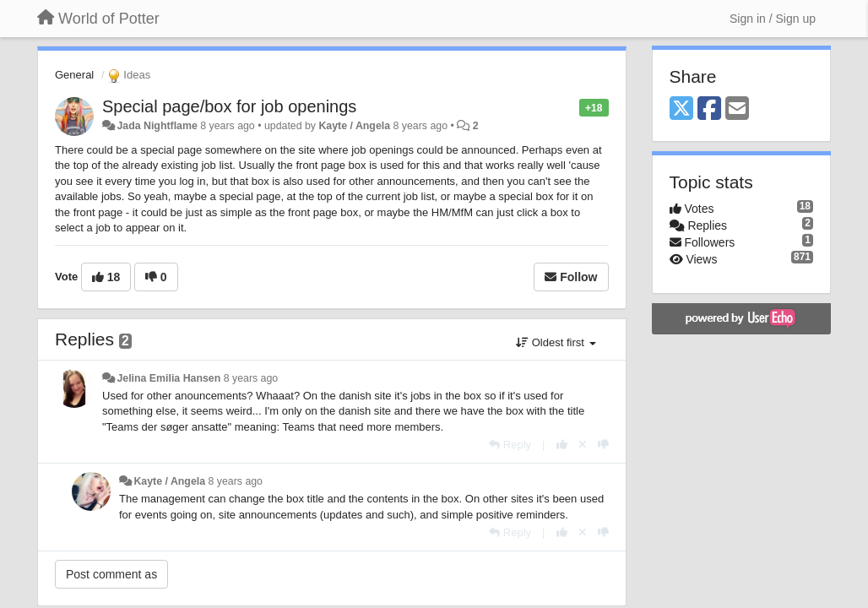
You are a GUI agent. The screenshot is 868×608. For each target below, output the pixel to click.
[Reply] (510, 445)
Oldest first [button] (556, 342)
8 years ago (251, 378)
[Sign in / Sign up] (773, 19)
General (74, 75)
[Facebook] (709, 109)
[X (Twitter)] (681, 109)
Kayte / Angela (354, 126)
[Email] (737, 109)
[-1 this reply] (603, 445)
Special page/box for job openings (229, 106)
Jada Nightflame (157, 126)
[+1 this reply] (562, 445)
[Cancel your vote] (583, 445)
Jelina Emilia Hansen (168, 378)
